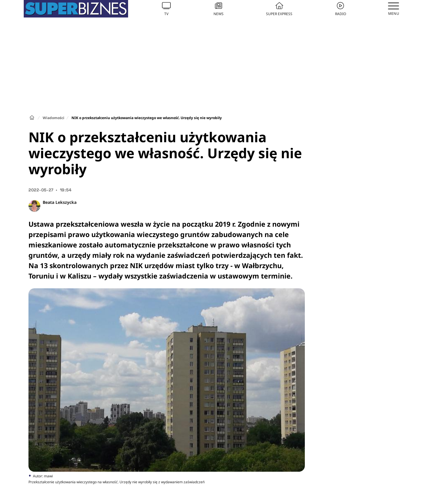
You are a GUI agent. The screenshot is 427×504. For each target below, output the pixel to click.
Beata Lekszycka (60, 202)
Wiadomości (54, 118)
